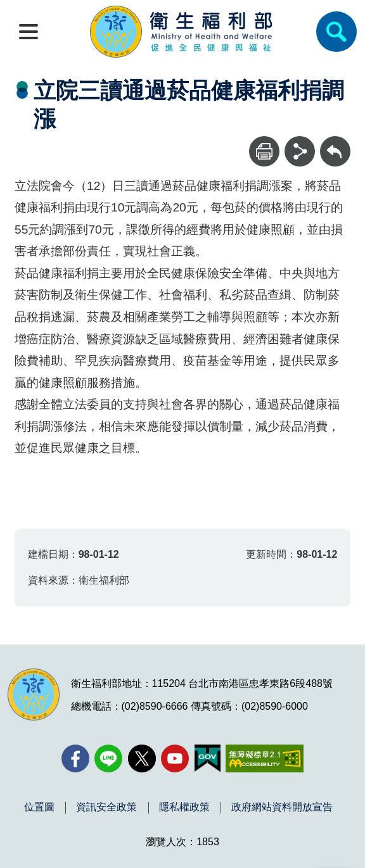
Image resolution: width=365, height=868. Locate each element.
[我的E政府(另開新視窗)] (208, 758)
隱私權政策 (184, 807)
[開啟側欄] (29, 32)
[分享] (300, 151)
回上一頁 (335, 142)
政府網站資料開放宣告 (282, 807)
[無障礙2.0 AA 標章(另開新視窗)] (265, 758)
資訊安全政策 (106, 807)
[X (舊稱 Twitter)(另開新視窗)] (142, 758)
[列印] (264, 151)
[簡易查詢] (336, 32)
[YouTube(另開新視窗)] (175, 758)
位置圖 (39, 807)
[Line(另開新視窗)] (108, 758)
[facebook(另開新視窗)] (75, 758)
